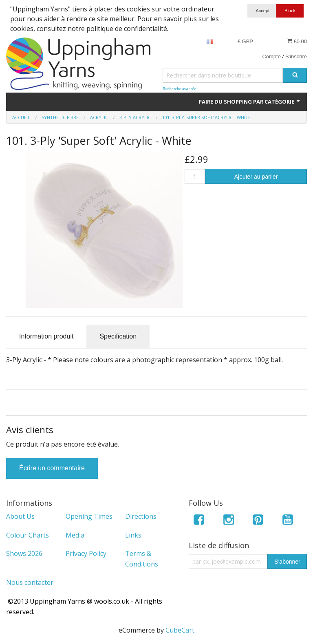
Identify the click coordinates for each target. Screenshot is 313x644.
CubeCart (180, 630)
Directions (141, 516)
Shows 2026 (24, 553)
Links (133, 535)
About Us (20, 516)
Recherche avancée (180, 89)
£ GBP (245, 41)
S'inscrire (296, 56)
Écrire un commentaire (52, 468)
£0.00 (297, 41)
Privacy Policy (86, 553)
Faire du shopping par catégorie (250, 102)
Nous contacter (30, 582)
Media (75, 535)
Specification (118, 336)
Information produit (46, 336)
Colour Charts (28, 535)
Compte (271, 56)
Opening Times (89, 516)
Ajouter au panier (256, 177)
